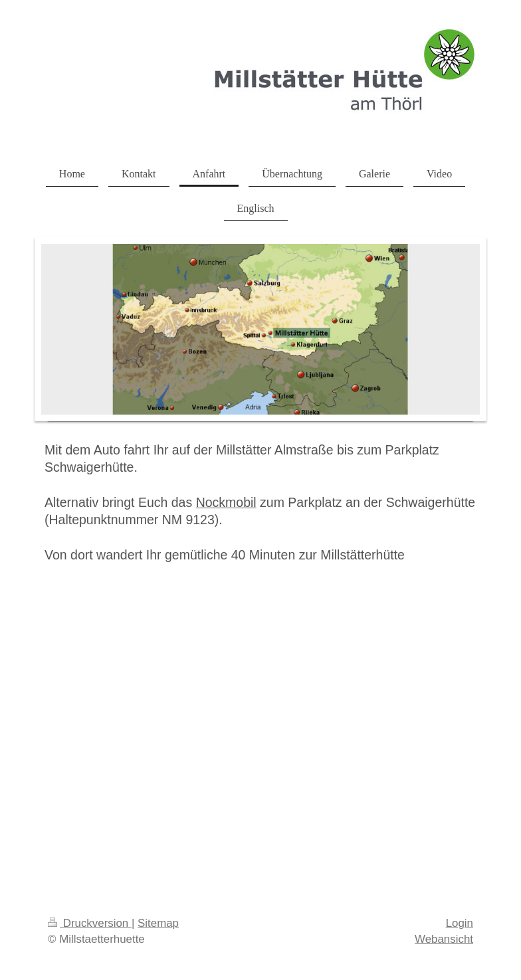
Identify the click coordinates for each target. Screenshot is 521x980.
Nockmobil (226, 502)
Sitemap (158, 923)
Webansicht (444, 939)
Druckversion (90, 923)
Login (460, 923)
